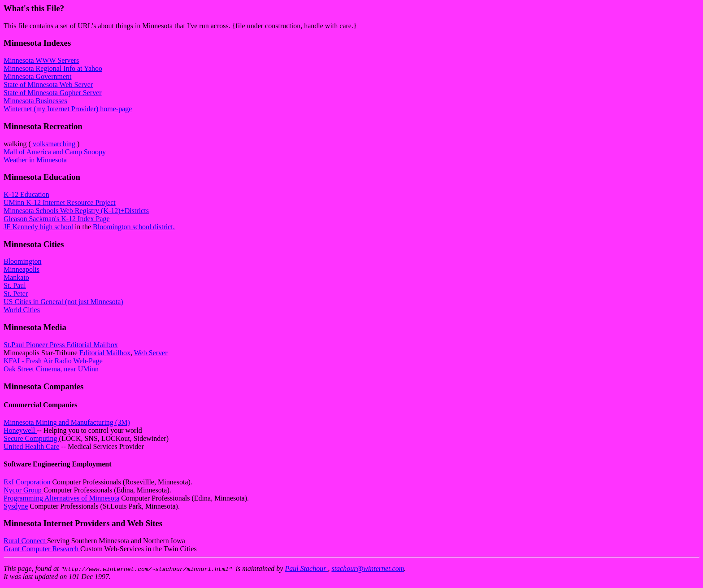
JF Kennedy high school (38, 227)
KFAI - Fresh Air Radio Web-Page (53, 361)
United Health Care (31, 446)
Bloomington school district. (134, 227)
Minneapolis (22, 269)
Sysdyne (16, 506)
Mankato (16, 277)
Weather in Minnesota (35, 160)
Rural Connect (25, 541)
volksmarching (54, 144)
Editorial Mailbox (105, 353)
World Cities (22, 310)
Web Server (151, 353)
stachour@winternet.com (368, 568)
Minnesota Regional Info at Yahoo (53, 68)
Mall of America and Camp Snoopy (55, 152)
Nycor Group (24, 490)
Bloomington (22, 261)
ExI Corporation (27, 482)
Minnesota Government (38, 76)
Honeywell (20, 430)
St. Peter (16, 294)
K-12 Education (26, 194)
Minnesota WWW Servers (41, 60)
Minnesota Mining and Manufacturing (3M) (67, 422)
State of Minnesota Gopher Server (53, 93)
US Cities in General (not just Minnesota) (63, 302)
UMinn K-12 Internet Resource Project (60, 203)
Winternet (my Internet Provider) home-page (68, 109)
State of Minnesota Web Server (48, 85)
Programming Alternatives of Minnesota (61, 498)
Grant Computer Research (42, 549)
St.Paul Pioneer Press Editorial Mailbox (61, 345)
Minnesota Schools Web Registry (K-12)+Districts (76, 211)
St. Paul (15, 285)
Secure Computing (31, 438)
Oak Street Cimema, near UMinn (51, 369)
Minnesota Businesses (35, 101)
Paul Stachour (306, 568)
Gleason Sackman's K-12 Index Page (57, 219)
